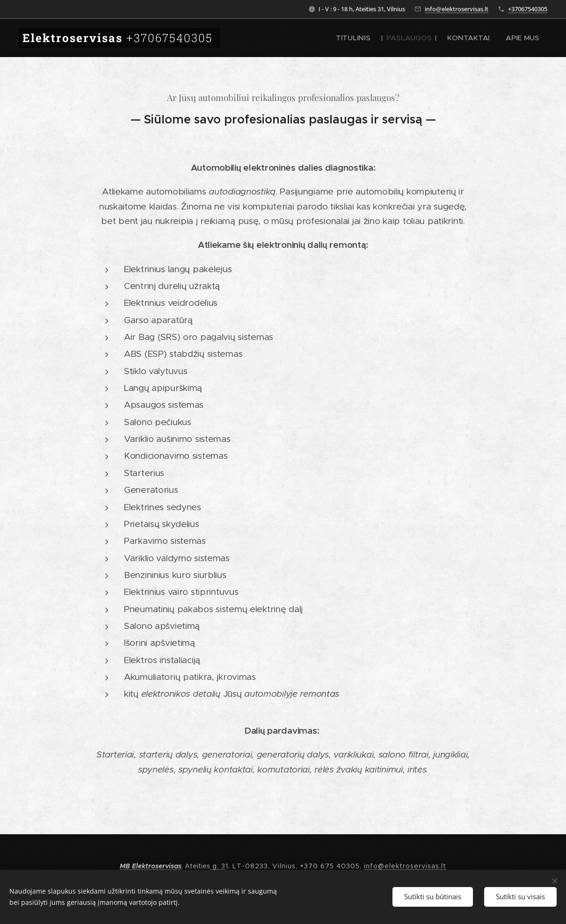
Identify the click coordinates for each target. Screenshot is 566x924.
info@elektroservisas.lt (457, 9)
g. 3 (218, 866)
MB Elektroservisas (151, 866)
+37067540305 (528, 9)
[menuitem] (374, 38)
